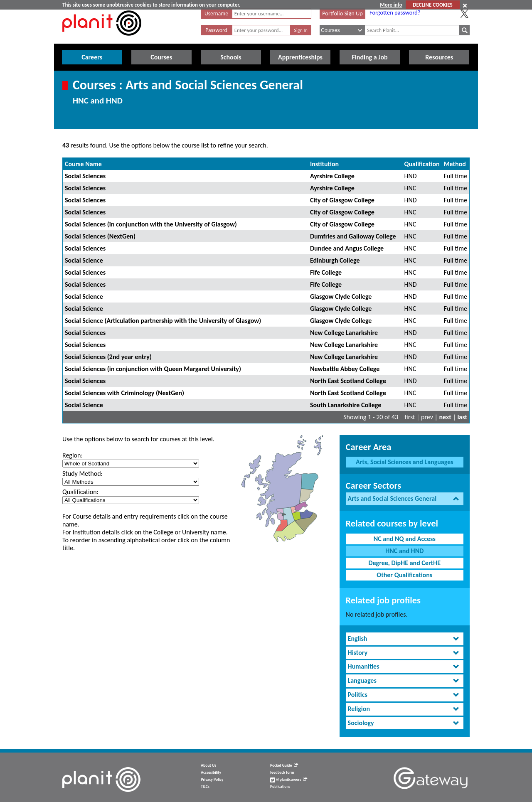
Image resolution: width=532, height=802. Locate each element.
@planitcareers (289, 780)
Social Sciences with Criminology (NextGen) (124, 393)
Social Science (84, 260)
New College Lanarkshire (344, 333)
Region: (73, 455)
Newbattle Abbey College (345, 369)
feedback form (282, 772)
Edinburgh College (335, 260)
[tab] (405, 499)
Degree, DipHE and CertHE (404, 563)
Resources (439, 57)
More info (391, 5)
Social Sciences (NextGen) (100, 236)
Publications (280, 787)
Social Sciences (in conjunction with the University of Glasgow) (151, 224)
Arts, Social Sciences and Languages (405, 462)
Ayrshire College (332, 176)
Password (216, 30)
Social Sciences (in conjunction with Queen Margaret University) (153, 369)
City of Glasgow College (342, 200)
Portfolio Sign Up (342, 13)
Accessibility (211, 772)
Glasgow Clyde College (341, 296)
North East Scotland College (348, 381)
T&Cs (205, 787)
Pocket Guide (284, 765)
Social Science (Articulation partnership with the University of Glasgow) (163, 321)
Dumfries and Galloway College (353, 236)
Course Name (83, 164)
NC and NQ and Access (405, 539)
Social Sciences (85, 176)
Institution (324, 164)
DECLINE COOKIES (432, 5)
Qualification (422, 164)
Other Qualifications (404, 575)
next (445, 417)
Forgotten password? (395, 12)
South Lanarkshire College (346, 405)
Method (455, 164)
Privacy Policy (212, 780)
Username (216, 14)
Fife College (326, 272)
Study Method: (83, 474)
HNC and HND (404, 551)
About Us (208, 765)
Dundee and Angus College (347, 248)
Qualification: (80, 492)
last (462, 417)
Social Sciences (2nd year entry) (108, 357)
